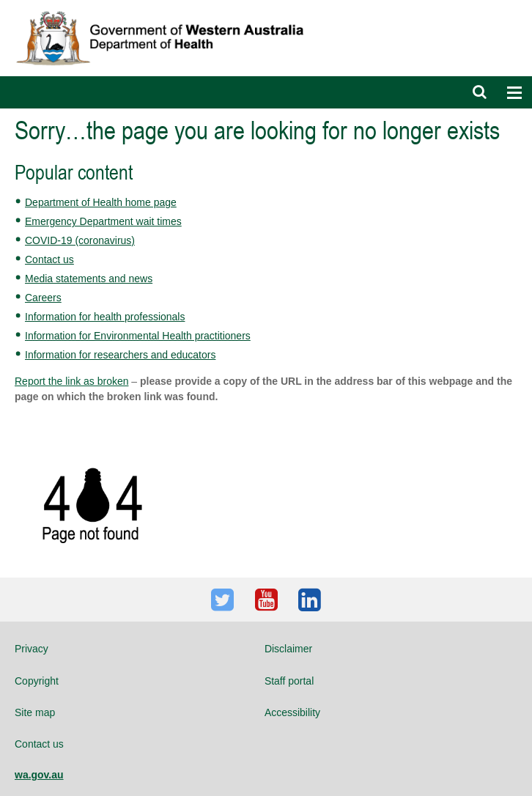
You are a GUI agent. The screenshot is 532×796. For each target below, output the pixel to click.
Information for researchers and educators (120, 355)
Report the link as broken (71, 381)
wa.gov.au (39, 775)
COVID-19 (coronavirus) (80, 240)
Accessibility (292, 712)
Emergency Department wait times (103, 221)
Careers (43, 298)
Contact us (49, 259)
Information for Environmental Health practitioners (138, 336)
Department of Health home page (101, 202)
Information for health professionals (105, 317)
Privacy (32, 649)
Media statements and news (89, 279)
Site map (35, 712)
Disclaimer (288, 649)
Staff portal (289, 681)
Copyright (37, 681)
